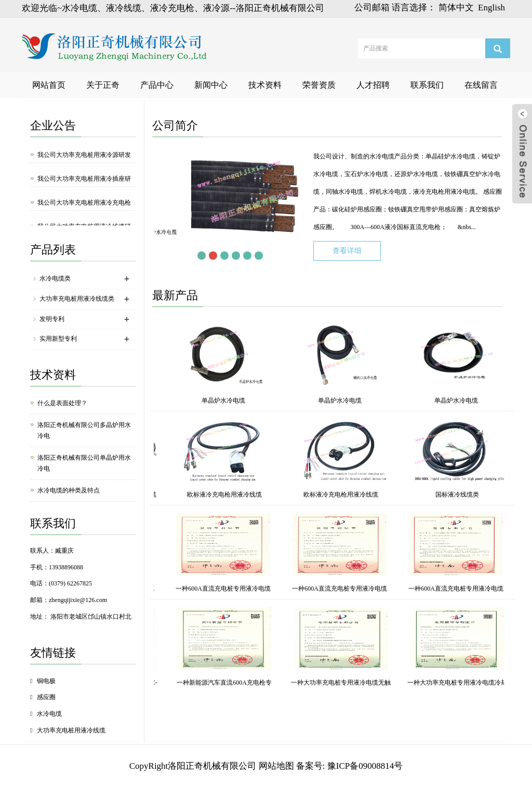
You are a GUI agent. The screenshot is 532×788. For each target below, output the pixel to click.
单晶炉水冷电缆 (175, 400)
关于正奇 (103, 85)
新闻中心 (211, 85)
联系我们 (427, 85)
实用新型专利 (58, 339)
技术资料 (265, 85)
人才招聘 (373, 85)
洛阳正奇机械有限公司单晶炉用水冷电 (84, 463)
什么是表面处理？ (62, 403)
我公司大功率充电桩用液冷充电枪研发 (84, 210)
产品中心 (157, 85)
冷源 (248, 495)
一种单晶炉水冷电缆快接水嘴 (248, 683)
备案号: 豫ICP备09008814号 (349, 766)
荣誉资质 (319, 85)
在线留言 (481, 85)
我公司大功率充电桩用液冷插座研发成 (84, 186)
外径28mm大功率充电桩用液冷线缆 (364, 495)
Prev (190, 256)
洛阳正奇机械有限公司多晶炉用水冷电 (84, 430)
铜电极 (46, 681)
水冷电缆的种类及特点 (69, 490)
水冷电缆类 (55, 278)
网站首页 (49, 85)
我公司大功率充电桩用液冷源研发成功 (84, 162)
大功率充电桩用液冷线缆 (71, 730)
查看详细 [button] (347, 251)
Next (270, 256)
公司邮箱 (372, 8)
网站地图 (276, 766)
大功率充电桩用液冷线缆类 (77, 299)
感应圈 (46, 697)
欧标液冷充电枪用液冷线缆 (481, 495)
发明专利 (52, 319)
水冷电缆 (49, 714)
